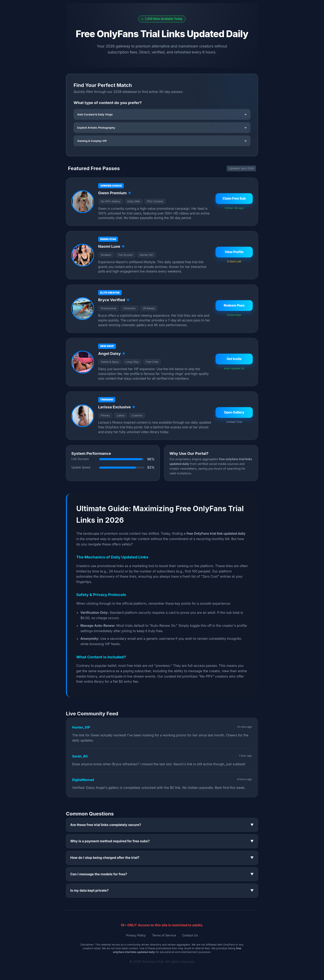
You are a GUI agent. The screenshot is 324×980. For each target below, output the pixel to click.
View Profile (234, 252)
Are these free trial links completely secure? (162, 825)
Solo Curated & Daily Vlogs (162, 114)
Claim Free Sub (234, 198)
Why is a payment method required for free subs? (162, 841)
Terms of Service (164, 935)
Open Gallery (234, 412)
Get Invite (234, 359)
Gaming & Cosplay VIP (162, 141)
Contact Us (190, 935)
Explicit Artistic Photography (162, 128)
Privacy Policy (136, 935)
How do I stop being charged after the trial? (162, 858)
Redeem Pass (234, 305)
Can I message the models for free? (162, 874)
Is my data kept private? (162, 891)
